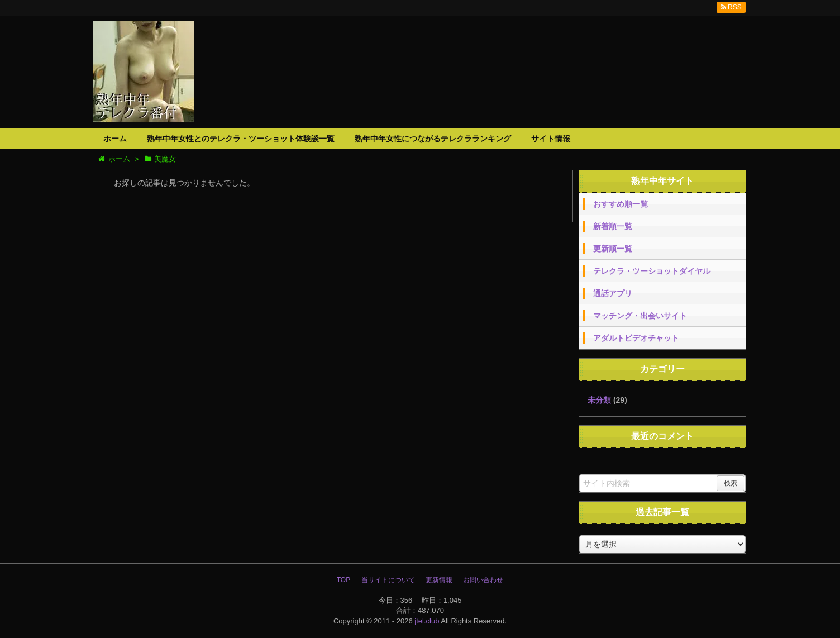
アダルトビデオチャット (636, 338)
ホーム (115, 139)
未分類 (599, 400)
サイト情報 (551, 139)
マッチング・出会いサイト (640, 316)
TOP (343, 580)
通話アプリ (613, 293)
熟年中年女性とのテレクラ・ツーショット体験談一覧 (241, 139)
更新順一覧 (613, 249)
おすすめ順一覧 (621, 204)
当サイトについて (388, 580)
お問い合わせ (483, 580)
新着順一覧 (613, 226)
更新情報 (439, 580)
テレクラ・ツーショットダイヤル (652, 271)
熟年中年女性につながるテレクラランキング (433, 139)
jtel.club (427, 621)
